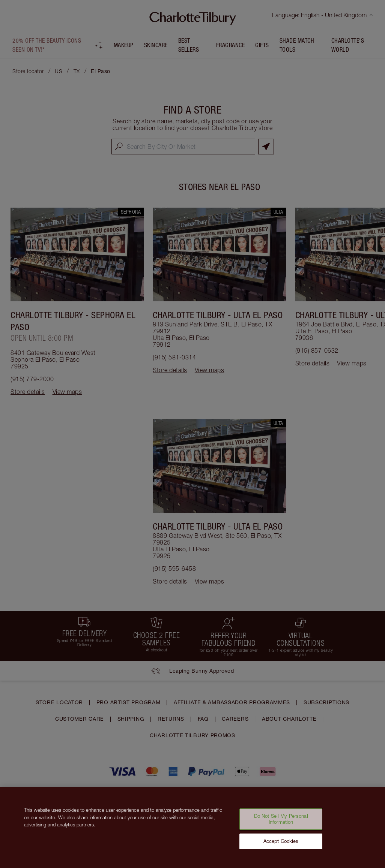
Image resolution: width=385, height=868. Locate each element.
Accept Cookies (281, 844)
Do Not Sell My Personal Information (281, 822)
